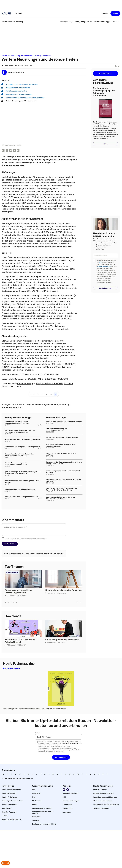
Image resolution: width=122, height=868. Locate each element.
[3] (42, 394)
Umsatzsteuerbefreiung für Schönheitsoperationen (56, 430)
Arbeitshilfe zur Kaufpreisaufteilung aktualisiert (23, 440)
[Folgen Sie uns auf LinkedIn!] (64, 790)
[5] (51, 394)
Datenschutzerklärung (104, 266)
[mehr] (116, 22)
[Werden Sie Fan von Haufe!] (68, 790)
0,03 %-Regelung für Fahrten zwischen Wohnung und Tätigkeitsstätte (20, 431)
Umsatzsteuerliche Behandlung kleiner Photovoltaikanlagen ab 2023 (19, 455)
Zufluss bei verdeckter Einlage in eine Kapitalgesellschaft (61, 445)
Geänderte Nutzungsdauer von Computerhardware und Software (18, 423)
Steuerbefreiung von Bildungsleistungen (20, 490)
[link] (5, 22)
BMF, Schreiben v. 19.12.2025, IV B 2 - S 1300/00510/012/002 (38, 379)
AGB (100, 262)
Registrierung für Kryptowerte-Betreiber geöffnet (62, 454)
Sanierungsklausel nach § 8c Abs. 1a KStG (62, 438)
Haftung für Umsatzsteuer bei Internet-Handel (64, 422)
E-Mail (37, 733)
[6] (55, 394)
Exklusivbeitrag (12, 573)
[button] (115, 13)
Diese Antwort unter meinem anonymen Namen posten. (26, 539)
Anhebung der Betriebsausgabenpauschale (21, 497)
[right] (81, 602)
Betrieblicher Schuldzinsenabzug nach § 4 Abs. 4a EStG (23, 482)
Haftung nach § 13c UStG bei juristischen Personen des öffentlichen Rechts (62, 489)
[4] (47, 394)
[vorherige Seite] (30, 394)
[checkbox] (3, 539)
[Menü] (19, 13)
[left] (77, 602)
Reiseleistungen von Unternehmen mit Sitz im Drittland (63, 481)
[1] (34, 394)
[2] (38, 394)
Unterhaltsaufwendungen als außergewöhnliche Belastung (16, 464)
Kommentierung (25, 384)
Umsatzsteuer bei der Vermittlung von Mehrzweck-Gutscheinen (61, 498)
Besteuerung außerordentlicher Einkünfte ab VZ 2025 (63, 472)
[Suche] (105, 13)
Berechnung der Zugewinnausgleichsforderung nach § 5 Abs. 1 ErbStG (64, 463)
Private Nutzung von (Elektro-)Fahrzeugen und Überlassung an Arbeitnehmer (23, 473)
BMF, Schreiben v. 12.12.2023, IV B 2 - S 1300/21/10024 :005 (30, 375)
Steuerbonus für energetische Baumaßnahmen (22, 447)
